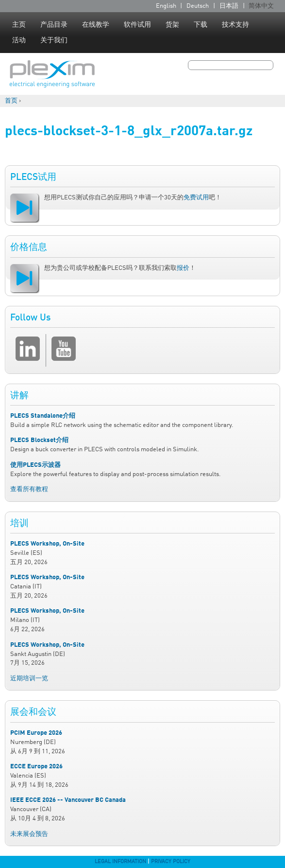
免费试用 (196, 198)
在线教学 (96, 25)
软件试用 (137, 25)
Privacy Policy (171, 862)
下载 (201, 25)
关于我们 (54, 40)
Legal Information (120, 862)
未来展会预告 (29, 834)
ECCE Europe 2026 (36, 767)
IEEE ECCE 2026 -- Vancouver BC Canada (68, 800)
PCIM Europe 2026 (36, 733)
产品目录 (54, 25)
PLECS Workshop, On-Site (47, 544)
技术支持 (235, 25)
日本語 (229, 6)
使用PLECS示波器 (35, 465)
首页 (11, 101)
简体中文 (261, 6)
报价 (183, 268)
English (166, 6)
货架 (172, 25)
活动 (19, 40)
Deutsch (198, 6)
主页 (19, 25)
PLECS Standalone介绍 (43, 416)
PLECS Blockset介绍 (39, 440)
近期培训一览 (29, 679)
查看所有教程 (29, 489)
